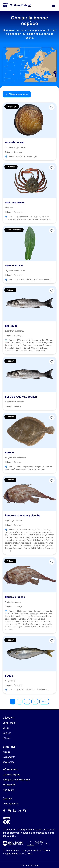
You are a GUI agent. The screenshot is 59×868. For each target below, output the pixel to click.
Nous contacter (10, 804)
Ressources (8, 762)
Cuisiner (7, 733)
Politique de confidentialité (16, 780)
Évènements (9, 757)
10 (35, 701)
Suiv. (44, 701)
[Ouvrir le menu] (53, 5)
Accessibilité (9, 785)
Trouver (6, 738)
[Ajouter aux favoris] (52, 107)
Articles (6, 752)
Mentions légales (11, 774)
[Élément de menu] (4, 811)
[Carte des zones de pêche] (29, 65)
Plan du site (8, 790)
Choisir (6, 728)
